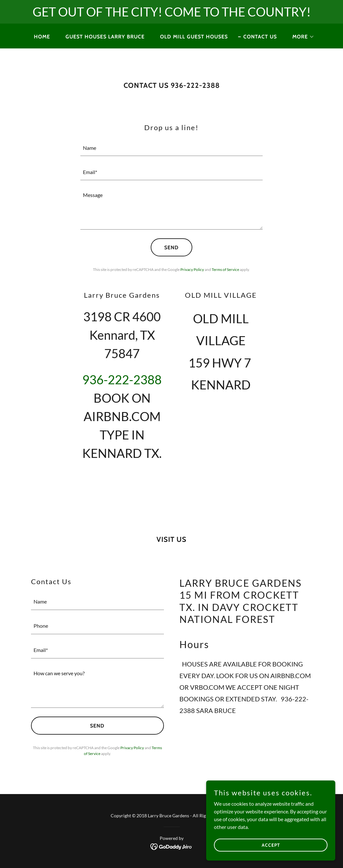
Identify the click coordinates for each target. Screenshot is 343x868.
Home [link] (42, 37)
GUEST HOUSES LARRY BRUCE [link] (105, 37)
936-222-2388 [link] (122, 379)
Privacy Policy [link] (192, 269)
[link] (171, 846)
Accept (271, 858)
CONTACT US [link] (260, 37)
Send (171, 248)
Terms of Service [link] (225, 269)
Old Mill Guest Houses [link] (194, 37)
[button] (301, 37)
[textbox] (171, 148)
